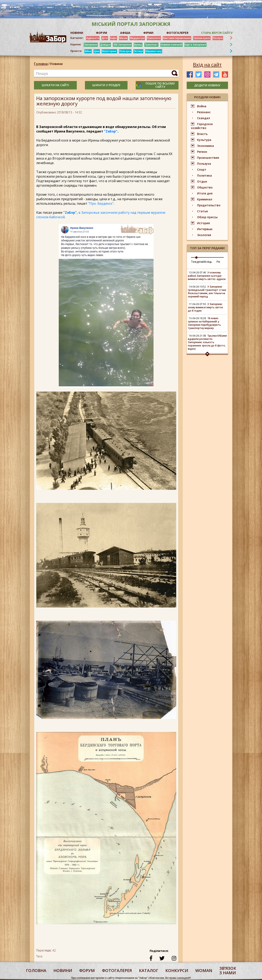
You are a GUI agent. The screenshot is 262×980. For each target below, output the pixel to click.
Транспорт (151, 45)
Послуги (218, 38)
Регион (202, 152)
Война (202, 106)
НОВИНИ (77, 33)
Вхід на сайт (207, 65)
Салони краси (202, 38)
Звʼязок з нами (228, 970)
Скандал (204, 118)
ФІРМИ (148, 33)
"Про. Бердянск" (101, 203)
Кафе (113, 38)
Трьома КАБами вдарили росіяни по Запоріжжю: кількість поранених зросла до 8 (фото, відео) (207, 342)
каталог (149, 970)
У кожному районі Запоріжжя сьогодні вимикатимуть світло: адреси (207, 276)
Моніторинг (109, 51)
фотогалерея (117, 970)
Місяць (207, 262)
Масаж (123, 38)
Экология (204, 235)
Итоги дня (205, 193)
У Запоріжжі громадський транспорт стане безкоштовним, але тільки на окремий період (207, 292)
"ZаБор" (111, 131)
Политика (204, 175)
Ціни (97, 51)
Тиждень (197, 262)
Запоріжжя (91, 45)
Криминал (205, 199)
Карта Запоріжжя (195, 45)
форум (87, 970)
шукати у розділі (106, 85)
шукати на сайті (55, 85)
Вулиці (138, 45)
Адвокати (93, 38)
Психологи (154, 38)
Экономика (206, 146)
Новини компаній (171, 45)
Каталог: (77, 38)
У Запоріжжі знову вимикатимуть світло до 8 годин (206, 307)
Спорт (202, 170)
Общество (205, 187)
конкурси (177, 970)
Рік (218, 262)
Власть (202, 134)
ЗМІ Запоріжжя (122, 45)
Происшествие (208, 158)
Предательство (209, 205)
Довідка (105, 45)
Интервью (205, 229)
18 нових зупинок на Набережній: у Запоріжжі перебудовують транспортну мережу (204, 323)
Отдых (202, 181)
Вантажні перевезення (177, 38)
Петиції (138, 51)
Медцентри (137, 38)
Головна (41, 64)
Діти (105, 38)
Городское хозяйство (202, 126)
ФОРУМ (102, 33)
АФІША (125, 33)
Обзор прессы (207, 217)
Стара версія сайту (217, 33)
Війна (88, 51)
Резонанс (204, 112)
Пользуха (125, 51)
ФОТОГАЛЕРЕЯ (177, 33)
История (203, 223)
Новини (56, 64)
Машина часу (154, 51)
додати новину (207, 85)
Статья (202, 211)
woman (204, 970)
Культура (204, 140)
